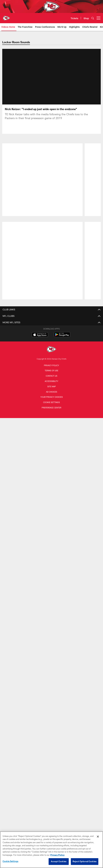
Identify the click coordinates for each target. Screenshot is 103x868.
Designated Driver (51, 634)
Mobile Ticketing (51, 676)
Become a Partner (51, 568)
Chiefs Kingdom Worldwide (51, 605)
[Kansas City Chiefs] (51, 789)
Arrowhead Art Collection (52, 556)
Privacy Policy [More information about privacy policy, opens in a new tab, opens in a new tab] (57, 855)
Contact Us (52, 527)
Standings (51, 330)
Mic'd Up (51, 427)
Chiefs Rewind (52, 422)
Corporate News (52, 385)
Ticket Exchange (51, 705)
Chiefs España (51, 737)
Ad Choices (52, 831)
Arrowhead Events (52, 694)
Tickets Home (51, 653)
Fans (51, 488)
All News (51, 367)
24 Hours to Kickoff (51, 445)
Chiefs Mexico (52, 731)
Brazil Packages (52, 711)
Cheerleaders (52, 433)
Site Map (52, 826)
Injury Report (52, 324)
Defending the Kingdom (51, 513)
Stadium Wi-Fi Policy (52, 545)
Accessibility (51, 821)
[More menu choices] (98, 18)
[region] (51, 850)
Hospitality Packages (52, 699)
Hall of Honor (51, 353)
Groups (51, 665)
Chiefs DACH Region (52, 725)
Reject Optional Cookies (85, 861)
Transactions (51, 319)
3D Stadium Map (52, 610)
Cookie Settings (10, 861)
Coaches (51, 342)
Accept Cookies (59, 861)
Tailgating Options (52, 688)
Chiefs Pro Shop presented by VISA (51, 550)
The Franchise (52, 404)
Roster (51, 313)
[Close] (98, 837)
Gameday (51, 465)
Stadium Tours (51, 616)
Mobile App (51, 593)
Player (51, 470)
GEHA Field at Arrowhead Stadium (51, 639)
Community (51, 439)
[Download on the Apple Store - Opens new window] (40, 774)
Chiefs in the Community (52, 493)
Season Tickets (52, 659)
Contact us (51, 815)
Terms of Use (51, 810)
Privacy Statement (52, 539)
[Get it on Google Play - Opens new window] (62, 776)
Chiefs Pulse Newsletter (51, 390)
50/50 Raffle (52, 588)
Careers (51, 533)
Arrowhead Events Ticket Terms (52, 562)
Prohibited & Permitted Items (52, 622)
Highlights (51, 416)
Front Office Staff (51, 347)
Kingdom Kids (52, 582)
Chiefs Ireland (51, 742)
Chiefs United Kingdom (52, 748)
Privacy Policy (51, 805)
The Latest (52, 450)
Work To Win (52, 410)
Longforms (52, 373)
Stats (52, 336)
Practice (52, 476)
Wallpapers (51, 599)
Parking (52, 671)
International (52, 379)
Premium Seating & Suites (51, 682)
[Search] (93, 18)
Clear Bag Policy (52, 628)
